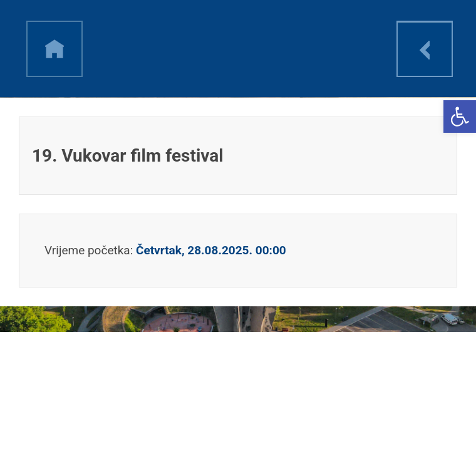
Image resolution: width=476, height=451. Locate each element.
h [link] (54, 49)
